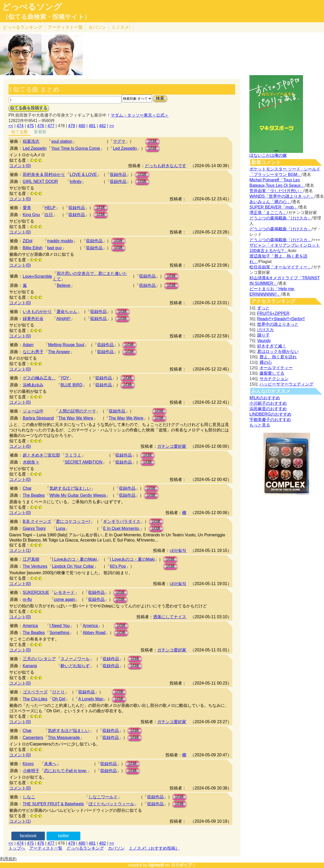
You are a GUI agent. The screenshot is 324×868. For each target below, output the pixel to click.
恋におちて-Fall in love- (66, 771)
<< (11, 126)
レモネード (64, 592)
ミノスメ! (121, 27)
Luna (61, 528)
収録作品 (118, 175)
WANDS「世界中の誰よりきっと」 (282, 196)
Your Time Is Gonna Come (76, 148)
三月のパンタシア (39, 659)
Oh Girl (59, 699)
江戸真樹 (31, 559)
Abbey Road (94, 633)
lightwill (156, 865)
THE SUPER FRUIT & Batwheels (53, 804)
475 (30, 126)
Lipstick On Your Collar (73, 566)
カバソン (97, 27)
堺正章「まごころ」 (268, 213)
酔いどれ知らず (75, 666)
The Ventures (35, 566)
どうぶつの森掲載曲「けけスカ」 (280, 218)
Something (59, 633)
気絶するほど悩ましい (70, 488)
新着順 (40, 132)
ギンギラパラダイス (122, 521)
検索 (160, 98)
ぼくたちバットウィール (111, 804)
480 (82, 126)
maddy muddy (60, 241)
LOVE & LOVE (83, 175)
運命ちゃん (67, 312)
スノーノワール (75, 659)
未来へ (50, 764)
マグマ (119, 141)
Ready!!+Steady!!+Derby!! (281, 319)
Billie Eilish (33, 248)
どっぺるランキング (85, 848)
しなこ (29, 797)
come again (65, 599)
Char (27, 488)
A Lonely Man (91, 699)
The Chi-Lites (35, 699)
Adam (28, 345)
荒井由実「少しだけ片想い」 (276, 191)
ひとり (59, 692)
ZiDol (28, 241)
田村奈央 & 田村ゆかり (44, 175)
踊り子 (263, 335)
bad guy (55, 248)
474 (20, 126)
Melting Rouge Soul (66, 345)
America (30, 626)
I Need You (60, 626)
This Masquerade (64, 738)
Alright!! (63, 319)
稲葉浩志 (31, 141)
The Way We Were (76, 418)
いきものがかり (37, 312)
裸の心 (266, 362)
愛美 (27, 208)
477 (51, 126)
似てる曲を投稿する (29, 108)
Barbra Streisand (38, 418)
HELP (50, 208)
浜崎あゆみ (33, 385)
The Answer (59, 352)
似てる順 (19, 132)
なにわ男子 (33, 352)
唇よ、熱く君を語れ (278, 357)
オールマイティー (276, 368)
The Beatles (34, 495)
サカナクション (274, 379)
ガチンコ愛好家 (172, 446)
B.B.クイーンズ (37, 521)
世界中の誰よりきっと (278, 324)
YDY (65, 378)
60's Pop (118, 566)
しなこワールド (103, 797)
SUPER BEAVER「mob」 (273, 207)
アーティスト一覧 (46, 848)
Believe (63, 285)
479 (72, 126)
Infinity (76, 182)
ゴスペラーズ (35, 692)
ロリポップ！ (183, 865)
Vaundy (264, 341)
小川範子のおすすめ (268, 403)
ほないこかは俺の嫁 (268, 155)
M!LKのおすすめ (265, 398)
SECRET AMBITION (84, 462)
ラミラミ (73, 455)
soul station (62, 141)
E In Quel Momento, (121, 528)
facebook (28, 836)
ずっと (263, 308)
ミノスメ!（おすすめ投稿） (154, 848)
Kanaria (30, 666)
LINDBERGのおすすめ (270, 414)
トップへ (17, 848)
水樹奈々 (31, 462)
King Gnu (31, 215)
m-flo (27, 599)
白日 (49, 215)
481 (92, 126)
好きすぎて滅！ (272, 346)
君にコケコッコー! (73, 521)
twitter (64, 836)
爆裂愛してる (272, 373)
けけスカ (265, 330)
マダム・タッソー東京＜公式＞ (140, 115)
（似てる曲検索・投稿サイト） (46, 17)
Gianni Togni (34, 528)
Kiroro (28, 764)
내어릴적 (178, 550)
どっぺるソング (32, 7)
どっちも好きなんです (165, 166)
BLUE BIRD (71, 385)
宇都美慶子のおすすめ (270, 420)
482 (102, 126)
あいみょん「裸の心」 (270, 202)
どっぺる (22, 27)
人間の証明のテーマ (77, 411)
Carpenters (33, 738)
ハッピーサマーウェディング (286, 384)
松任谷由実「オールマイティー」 (280, 267)
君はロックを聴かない (278, 351)
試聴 (153, 141)
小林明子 (31, 771)
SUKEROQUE (36, 592)
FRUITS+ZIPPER (273, 313)
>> (112, 126)
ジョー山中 (33, 411)
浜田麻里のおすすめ (268, 409)
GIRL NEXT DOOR (40, 182)
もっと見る (260, 425)
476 (41, 126)
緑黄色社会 (33, 319)
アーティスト (65, 27)
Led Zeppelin (35, 148)
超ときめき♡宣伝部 (41, 455)
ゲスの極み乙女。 (39, 378)
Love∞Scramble (38, 276)
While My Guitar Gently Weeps (78, 495)
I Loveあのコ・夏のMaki (74, 559)
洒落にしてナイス (170, 617)
